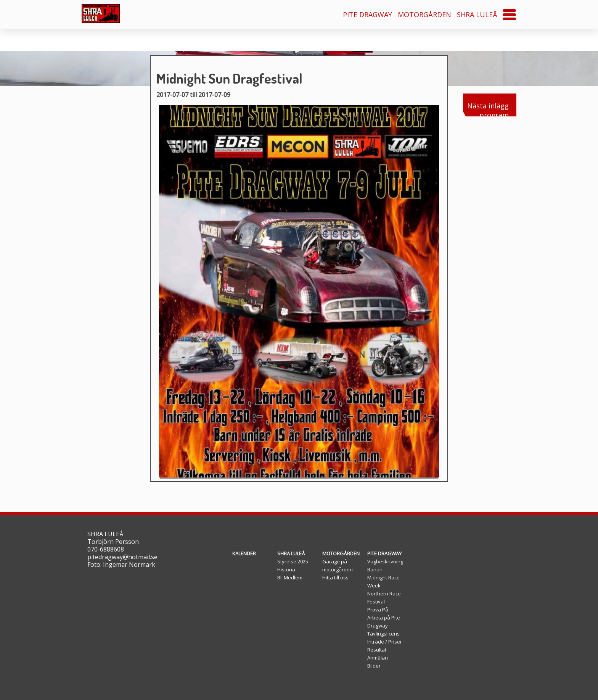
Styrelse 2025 (293, 561)
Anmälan (378, 658)
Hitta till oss (335, 577)
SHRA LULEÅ (477, 15)
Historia (286, 569)
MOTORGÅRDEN (424, 15)
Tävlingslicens (383, 634)
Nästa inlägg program (486, 109)
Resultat (377, 650)
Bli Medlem (290, 577)
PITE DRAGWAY (367, 15)
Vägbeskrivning (385, 561)
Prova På (378, 610)
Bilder (374, 666)
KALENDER (244, 553)
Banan (375, 569)
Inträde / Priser (385, 642)
